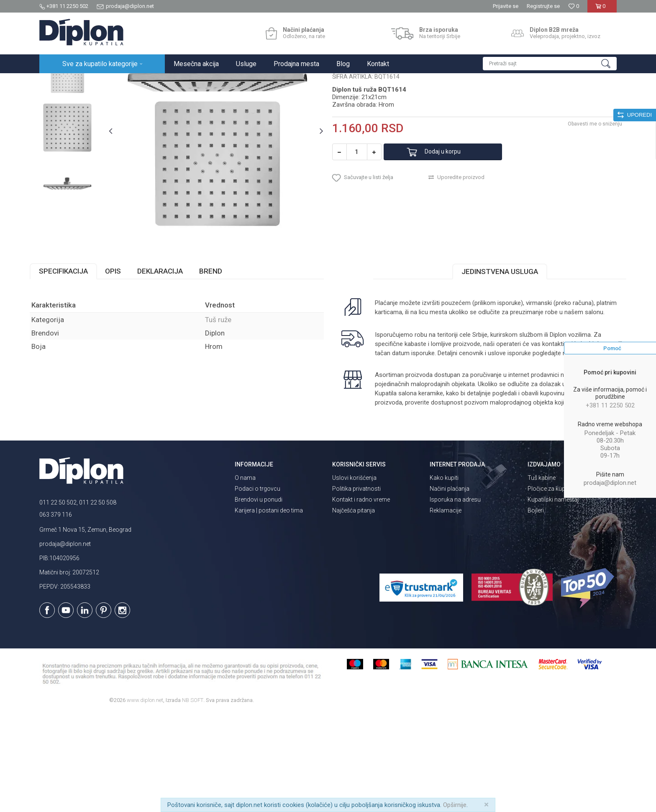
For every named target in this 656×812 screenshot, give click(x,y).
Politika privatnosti (356, 587)
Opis (123, 351)
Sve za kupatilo (101, 82)
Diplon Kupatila (58, 82)
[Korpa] (602, 9)
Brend (220, 351)
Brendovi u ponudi (259, 598)
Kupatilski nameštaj (553, 598)
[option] (76, 144)
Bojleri (536, 609)
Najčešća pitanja (354, 609)
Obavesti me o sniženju (585, 200)
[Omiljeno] (574, 6)
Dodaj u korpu (451, 229)
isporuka (407, 443)
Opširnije (455, 805)
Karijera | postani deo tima (269, 609)
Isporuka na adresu (455, 598)
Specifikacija (73, 351)
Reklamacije (446, 609)
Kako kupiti (444, 576)
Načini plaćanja (450, 587)
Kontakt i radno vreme (361, 598)
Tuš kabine (542, 576)
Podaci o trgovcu (258, 587)
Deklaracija (170, 351)
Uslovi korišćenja (354, 576)
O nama (245, 576)
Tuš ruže (185, 82)
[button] (550, 64)
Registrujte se (543, 6)
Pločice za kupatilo (552, 587)
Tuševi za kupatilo (147, 82)
